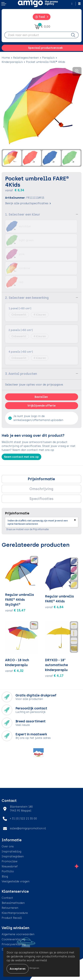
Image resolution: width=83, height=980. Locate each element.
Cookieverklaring (13, 939)
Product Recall (12, 918)
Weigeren (34, 968)
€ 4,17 (54, 676)
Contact (7, 898)
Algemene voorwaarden (18, 934)
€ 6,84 (54, 607)
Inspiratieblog (11, 852)
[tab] (41, 479)
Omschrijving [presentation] (41, 489)
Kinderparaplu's (12, 62)
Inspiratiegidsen (13, 856)
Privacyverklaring (14, 944)
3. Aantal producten (21, 374)
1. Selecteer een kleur (23, 214)
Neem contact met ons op (21, 457)
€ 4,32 (14, 671)
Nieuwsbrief (10, 866)
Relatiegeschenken (26, 58)
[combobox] (36, 35)
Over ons (8, 846)
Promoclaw (10, 861)
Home (6, 58)
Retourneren (10, 908)
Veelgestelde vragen (16, 881)
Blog (5, 876)
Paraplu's (48, 58)
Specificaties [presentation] (41, 499)
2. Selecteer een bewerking (27, 298)
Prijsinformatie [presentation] (41, 479)
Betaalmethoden (13, 903)
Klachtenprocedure (15, 913)
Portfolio (8, 871)
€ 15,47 (15, 610)
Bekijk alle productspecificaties (28, 203)
